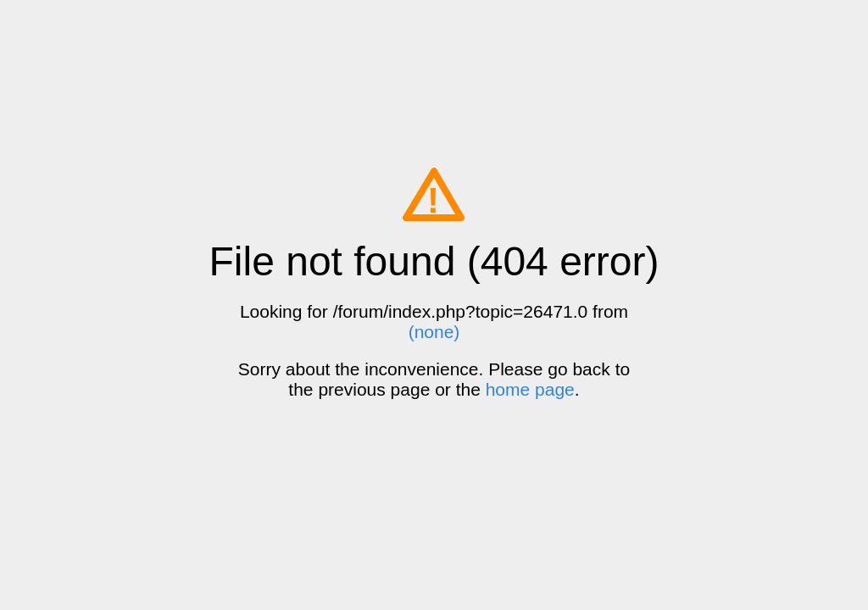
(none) (434, 332)
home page (530, 389)
